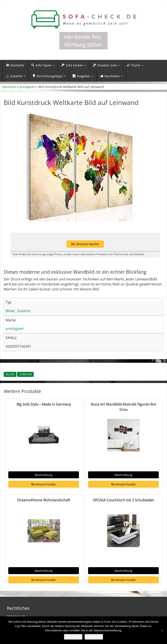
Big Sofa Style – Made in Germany (44, 404)
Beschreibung (44, 475)
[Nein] (162, 630)
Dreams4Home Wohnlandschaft (44, 500)
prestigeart (27, 87)
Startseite (9, 87)
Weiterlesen (94, 637)
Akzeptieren (73, 637)
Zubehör (25, 374)
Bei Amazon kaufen (44, 484)
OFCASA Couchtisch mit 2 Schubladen (124, 500)
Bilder (10, 374)
